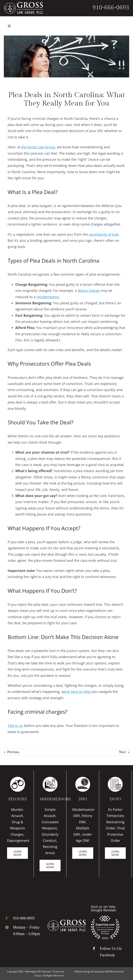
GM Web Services (114, 971)
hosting (98, 971)
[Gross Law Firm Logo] (66, 921)
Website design (83, 971)
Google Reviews (103, 910)
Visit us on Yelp (103, 907)
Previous (13, 752)
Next (122, 752)
